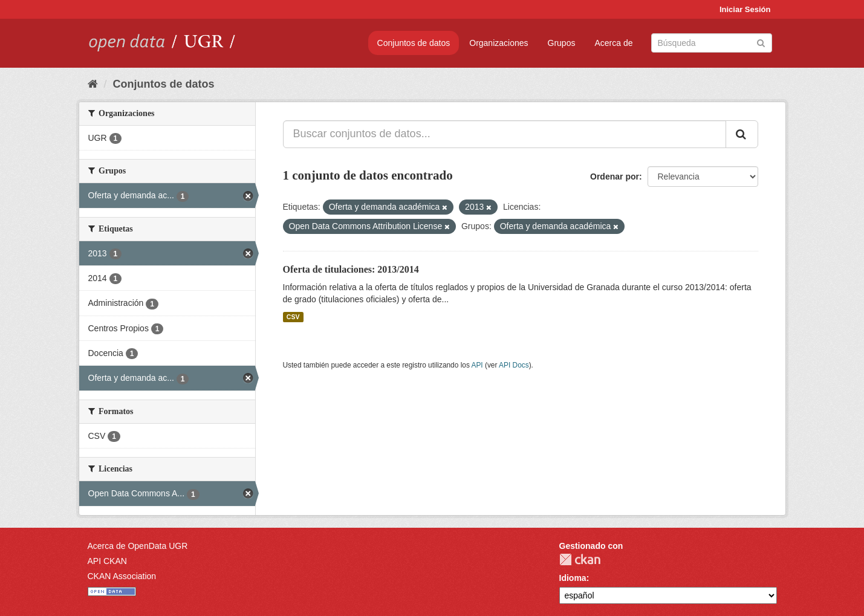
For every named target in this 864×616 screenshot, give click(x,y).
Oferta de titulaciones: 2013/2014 (351, 269)
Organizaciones (499, 43)
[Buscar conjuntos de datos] (712, 43)
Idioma (573, 578)
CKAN (580, 559)
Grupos (562, 43)
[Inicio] (93, 84)
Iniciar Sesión (745, 9)
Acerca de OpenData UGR (138, 546)
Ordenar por (615, 177)
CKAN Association (122, 576)
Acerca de (613, 43)
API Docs (514, 365)
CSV (293, 317)
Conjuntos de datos (414, 43)
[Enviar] (761, 42)
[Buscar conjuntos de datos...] (505, 134)
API (477, 365)
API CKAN (107, 561)
